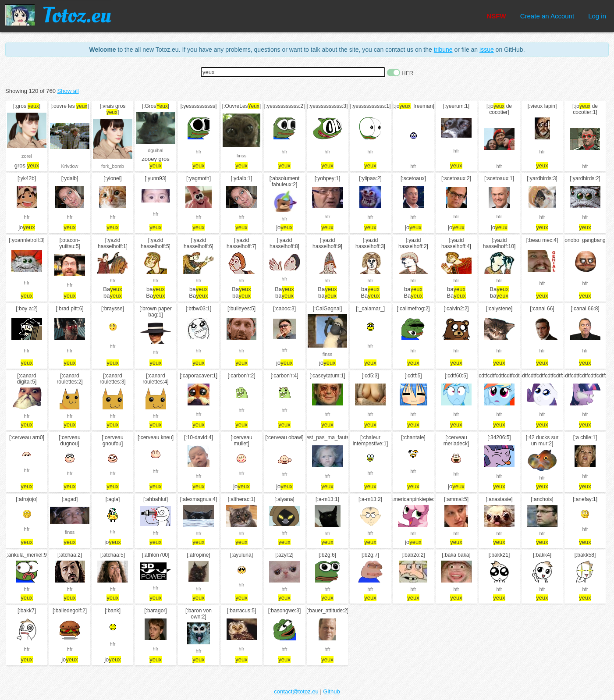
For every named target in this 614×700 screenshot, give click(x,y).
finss (242, 156)
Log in (597, 16)
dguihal (155, 150)
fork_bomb (113, 166)
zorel (27, 156)
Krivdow (69, 166)
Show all (68, 91)
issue (487, 50)
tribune (443, 50)
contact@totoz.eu (296, 691)
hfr (199, 152)
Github (331, 691)
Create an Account (547, 16)
